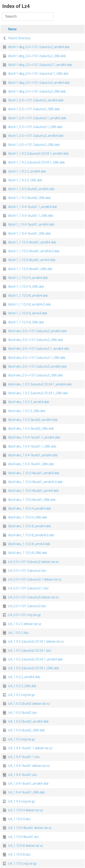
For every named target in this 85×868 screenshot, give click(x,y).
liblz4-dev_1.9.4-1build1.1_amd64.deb (34, 437)
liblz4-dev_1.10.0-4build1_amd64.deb (34, 473)
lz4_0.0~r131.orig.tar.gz (24, 615)
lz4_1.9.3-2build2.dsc (23, 713)
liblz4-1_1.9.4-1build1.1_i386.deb (31, 216)
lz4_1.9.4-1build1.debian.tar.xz (29, 766)
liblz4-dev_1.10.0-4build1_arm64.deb (33, 491)
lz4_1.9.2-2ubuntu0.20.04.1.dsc (30, 651)
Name (12, 29)
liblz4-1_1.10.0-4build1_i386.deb (30, 269)
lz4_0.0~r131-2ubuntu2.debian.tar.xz (33, 562)
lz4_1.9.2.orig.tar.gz (22, 695)
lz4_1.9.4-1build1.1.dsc (24, 757)
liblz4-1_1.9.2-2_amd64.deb (27, 171)
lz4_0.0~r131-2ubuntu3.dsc (27, 606)
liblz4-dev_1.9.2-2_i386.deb (27, 411)
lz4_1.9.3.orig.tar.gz (22, 739)
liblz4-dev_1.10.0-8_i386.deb (28, 553)
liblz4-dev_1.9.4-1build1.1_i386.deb (32, 446)
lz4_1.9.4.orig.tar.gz (22, 801)
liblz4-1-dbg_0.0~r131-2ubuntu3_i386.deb (37, 91)
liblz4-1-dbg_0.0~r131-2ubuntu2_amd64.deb (39, 47)
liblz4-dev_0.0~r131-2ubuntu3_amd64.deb (37, 366)
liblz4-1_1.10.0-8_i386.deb (26, 322)
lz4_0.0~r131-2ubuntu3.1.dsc (28, 588)
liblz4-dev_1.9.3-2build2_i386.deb (31, 429)
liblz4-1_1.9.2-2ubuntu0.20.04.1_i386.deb (36, 162)
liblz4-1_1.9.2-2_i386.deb (25, 180)
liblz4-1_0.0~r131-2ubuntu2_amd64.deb (36, 100)
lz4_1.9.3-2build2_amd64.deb (28, 721)
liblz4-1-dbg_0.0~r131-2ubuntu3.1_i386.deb (38, 74)
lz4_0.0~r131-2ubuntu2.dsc (27, 571)
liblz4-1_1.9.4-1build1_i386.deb (29, 233)
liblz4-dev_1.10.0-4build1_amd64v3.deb (35, 482)
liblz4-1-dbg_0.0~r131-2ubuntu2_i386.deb (37, 56)
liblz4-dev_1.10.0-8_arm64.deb (29, 544)
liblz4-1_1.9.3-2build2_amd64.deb (31, 189)
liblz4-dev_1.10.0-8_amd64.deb (29, 526)
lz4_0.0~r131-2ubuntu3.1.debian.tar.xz (35, 579)
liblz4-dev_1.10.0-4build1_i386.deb (32, 500)
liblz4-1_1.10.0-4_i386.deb (26, 287)
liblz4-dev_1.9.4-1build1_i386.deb (31, 464)
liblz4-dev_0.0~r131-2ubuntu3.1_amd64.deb (39, 349)
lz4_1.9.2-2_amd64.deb (24, 677)
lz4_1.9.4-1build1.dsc (23, 775)
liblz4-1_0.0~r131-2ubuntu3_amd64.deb (36, 136)
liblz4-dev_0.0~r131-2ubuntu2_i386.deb (35, 340)
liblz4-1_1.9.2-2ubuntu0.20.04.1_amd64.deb (38, 154)
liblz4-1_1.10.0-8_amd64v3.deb (30, 304)
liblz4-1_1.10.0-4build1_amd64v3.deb (34, 251)
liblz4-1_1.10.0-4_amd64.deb (28, 278)
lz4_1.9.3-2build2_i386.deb (26, 730)
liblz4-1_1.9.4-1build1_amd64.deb (31, 224)
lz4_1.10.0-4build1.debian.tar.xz (30, 828)
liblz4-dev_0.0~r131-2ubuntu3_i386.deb (35, 375)
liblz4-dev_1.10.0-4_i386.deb (28, 517)
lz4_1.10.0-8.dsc (19, 854)
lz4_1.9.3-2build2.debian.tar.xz (29, 704)
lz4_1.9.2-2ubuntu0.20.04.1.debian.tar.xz (36, 642)
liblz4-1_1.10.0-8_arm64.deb (28, 313)
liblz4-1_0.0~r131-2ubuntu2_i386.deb (34, 109)
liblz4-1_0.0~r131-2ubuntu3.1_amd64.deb (37, 118)
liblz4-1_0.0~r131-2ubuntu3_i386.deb (34, 145)
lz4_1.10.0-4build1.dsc (24, 837)
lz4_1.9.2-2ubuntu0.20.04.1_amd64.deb (35, 659)
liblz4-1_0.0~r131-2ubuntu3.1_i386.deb (35, 127)
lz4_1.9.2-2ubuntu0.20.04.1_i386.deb (34, 668)
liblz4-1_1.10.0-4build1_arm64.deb (32, 260)
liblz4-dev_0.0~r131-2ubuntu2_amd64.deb (37, 331)
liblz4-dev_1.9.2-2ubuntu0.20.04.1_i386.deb (38, 393)
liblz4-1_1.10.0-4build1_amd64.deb (32, 242)
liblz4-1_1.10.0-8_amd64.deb (28, 296)
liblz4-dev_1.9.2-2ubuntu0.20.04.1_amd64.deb (40, 384)
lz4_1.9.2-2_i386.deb (22, 686)
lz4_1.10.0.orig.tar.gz (22, 863)
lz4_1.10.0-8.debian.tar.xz (26, 846)
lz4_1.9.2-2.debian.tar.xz (25, 624)
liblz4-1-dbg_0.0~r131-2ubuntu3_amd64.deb (39, 83)
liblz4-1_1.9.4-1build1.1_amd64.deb (33, 207)
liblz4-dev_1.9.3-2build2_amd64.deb (33, 420)
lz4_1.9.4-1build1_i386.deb (26, 792)
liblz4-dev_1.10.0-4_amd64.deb (29, 509)
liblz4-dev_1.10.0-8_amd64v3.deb (31, 535)
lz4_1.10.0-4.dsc (19, 819)
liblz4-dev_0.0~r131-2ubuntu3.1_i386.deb (37, 358)
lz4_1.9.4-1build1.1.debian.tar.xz (30, 748)
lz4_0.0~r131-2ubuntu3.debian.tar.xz (33, 597)
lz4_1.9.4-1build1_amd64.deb (28, 784)
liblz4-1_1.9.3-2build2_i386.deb (29, 198)
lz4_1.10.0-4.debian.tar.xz (26, 810)
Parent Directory (19, 38)
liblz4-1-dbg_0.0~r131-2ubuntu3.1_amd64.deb (40, 65)
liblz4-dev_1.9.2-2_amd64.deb (29, 402)
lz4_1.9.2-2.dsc (18, 633)
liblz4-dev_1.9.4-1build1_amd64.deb (33, 455)
